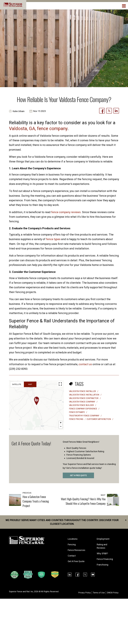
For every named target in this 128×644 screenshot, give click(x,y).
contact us (85, 364)
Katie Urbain (19, 111)
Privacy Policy (84, 593)
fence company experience (83, 409)
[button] (36, 401)
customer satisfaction (99, 419)
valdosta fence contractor (84, 398)
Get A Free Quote (76, 561)
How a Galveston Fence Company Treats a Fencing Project (36, 501)
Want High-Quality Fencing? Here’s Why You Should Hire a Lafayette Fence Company (83, 501)
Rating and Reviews (102, 546)
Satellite (17, 384)
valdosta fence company (82, 402)
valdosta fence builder (82, 405)
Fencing (72, 544)
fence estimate (77, 412)
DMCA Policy (113, 593)
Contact (72, 556)
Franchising (102, 565)
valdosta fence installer (83, 391)
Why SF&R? (102, 553)
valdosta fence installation (84, 395)
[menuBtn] (124, 6)
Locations (73, 539)
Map (30, 384)
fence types (53, 239)
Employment (103, 539)
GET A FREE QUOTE (78, 475)
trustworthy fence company (84, 416)
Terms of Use (99, 593)
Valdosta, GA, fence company (38, 129)
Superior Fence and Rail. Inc (21, 592)
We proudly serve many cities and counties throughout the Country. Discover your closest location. (66, 522)
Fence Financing (105, 559)
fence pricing (76, 419)
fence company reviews (66, 212)
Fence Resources (76, 550)
